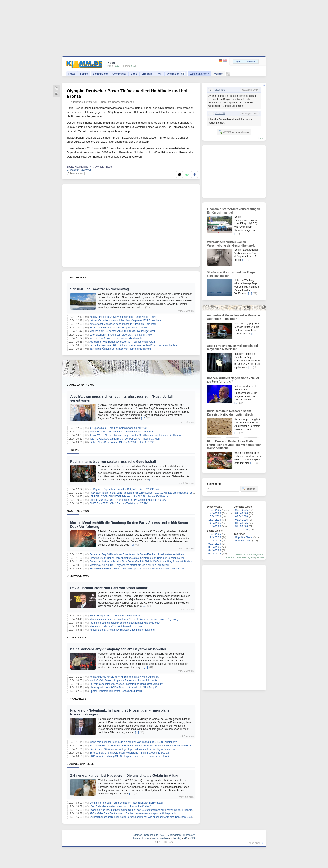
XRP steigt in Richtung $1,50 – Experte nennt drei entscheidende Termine (131, 756)
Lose (134, 74)
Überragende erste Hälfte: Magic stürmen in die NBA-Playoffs (124, 688)
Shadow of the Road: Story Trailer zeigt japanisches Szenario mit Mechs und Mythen (137, 569)
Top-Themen (77, 277)
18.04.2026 (215, 510)
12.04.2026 (215, 534)
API (185, 838)
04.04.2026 (242, 513)
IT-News (73, 450)
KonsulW (220, 113)
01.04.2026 (242, 523)
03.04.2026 (242, 516)
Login (238, 61)
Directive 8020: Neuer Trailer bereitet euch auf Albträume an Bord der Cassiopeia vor (137, 558)
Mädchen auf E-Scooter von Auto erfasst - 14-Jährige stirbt (122, 331)
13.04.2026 (215, 526)
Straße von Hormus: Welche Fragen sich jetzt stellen (119, 328)
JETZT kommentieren (234, 132)
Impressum (189, 835)
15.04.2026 (215, 520)
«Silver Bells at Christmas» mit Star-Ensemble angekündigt (122, 630)
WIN (160, 74)
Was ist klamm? (199, 74)
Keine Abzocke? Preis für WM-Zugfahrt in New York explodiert (124, 677)
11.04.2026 (215, 537)
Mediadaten (174, 835)
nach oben (255, 843)
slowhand (220, 90)
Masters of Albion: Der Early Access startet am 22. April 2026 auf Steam (129, 565)
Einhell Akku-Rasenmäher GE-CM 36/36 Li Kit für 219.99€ (122, 442)
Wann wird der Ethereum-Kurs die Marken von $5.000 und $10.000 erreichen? (133, 742)
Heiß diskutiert (243, 541)
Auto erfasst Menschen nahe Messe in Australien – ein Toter (123, 324)
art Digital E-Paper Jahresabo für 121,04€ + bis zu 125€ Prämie (125, 489)
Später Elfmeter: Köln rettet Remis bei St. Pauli (116, 691)
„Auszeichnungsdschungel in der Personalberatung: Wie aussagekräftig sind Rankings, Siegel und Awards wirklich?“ (154, 817)
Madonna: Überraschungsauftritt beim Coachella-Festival (121, 432)
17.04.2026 (215, 513)
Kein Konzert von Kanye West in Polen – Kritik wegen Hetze (123, 317)
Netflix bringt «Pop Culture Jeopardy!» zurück (115, 616)
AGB (163, 835)
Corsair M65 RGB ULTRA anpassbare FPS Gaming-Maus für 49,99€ (128, 500)
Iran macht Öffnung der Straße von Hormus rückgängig (120, 349)
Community (119, 74)
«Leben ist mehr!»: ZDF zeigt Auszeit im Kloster (116, 626)
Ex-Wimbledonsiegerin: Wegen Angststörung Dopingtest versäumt (126, 684)
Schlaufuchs (100, 74)
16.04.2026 (215, 516)
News (72, 74)
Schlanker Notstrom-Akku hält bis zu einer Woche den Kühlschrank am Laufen (133, 345)
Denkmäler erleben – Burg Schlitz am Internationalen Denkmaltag (126, 803)
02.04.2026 (242, 520)
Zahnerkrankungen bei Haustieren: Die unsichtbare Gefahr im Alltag (124, 776)
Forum (84, 74)
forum (261, 138)
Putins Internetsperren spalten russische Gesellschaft (113, 462)
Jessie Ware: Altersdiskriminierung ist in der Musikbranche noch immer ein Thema (135, 435)
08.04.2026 (215, 547)
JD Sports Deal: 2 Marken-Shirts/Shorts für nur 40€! (118, 428)
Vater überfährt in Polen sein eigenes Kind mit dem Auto (121, 335)
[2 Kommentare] (76, 173)
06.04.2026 (215, 554)
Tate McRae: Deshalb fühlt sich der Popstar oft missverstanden (125, 439)
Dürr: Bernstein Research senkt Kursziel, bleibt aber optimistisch (230, 413)
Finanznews (77, 699)
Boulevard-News (80, 385)
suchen (249, 489)
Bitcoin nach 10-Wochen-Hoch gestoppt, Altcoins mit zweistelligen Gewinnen (132, 749)
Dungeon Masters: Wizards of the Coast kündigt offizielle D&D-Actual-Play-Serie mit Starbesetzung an (146, 562)
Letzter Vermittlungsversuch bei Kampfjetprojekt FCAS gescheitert (126, 320)
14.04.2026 (215, 523)
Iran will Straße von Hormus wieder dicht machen (117, 338)
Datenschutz (151, 835)
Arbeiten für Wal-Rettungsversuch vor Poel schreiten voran (122, 342)
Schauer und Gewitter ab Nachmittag (100, 289)
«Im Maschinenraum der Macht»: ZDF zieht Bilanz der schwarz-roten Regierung (134, 619)
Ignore (251, 557)
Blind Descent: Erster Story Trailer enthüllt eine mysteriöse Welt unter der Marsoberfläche (234, 445)
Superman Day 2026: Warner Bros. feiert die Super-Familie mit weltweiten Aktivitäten (137, 554)
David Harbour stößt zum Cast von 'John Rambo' (109, 588)
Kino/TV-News (78, 576)
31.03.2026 (242, 526)
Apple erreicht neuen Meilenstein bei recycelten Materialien (232, 347)
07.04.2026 (215, 550)
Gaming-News (78, 511)
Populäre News (244, 537)
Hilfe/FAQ (176, 838)
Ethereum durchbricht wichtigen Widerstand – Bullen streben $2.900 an (129, 753)
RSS (192, 838)
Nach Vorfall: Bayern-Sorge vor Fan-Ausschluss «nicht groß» (123, 680)
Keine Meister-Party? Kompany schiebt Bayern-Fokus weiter (118, 649)
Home (137, 838)
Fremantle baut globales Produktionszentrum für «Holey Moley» (125, 623)
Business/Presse (80, 764)
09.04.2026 (215, 544)
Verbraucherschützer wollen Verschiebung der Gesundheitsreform (233, 244)
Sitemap (137, 835)
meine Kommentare (236, 557)
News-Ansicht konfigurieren (250, 554)
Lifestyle (147, 74)
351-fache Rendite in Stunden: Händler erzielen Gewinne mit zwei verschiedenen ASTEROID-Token (145, 746)
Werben (218, 74)
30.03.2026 (242, 530)
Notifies (260, 557)
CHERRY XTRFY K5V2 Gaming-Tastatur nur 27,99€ (119, 503)
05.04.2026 (242, 510)
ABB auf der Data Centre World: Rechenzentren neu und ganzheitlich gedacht (133, 813)
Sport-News (77, 637)
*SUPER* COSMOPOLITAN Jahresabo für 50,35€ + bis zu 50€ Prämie (129, 496)
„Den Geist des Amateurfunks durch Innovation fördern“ (120, 806)
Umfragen (176, 74)
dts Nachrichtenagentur (121, 102)
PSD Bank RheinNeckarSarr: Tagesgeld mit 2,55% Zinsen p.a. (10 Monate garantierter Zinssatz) (143, 493)
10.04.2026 (215, 541)
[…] (143, 307)
